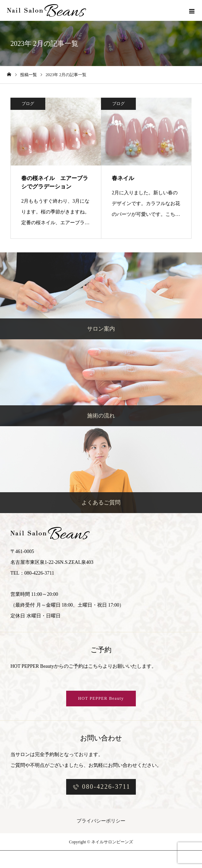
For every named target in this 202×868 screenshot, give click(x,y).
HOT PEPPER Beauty (101, 698)
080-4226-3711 (106, 787)
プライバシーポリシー (101, 821)
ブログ (28, 104)
